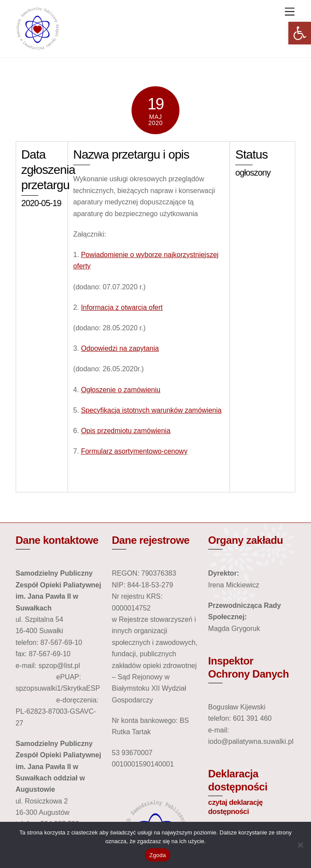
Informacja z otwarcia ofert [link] (122, 307)
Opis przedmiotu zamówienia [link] (126, 431)
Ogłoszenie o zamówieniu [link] (121, 390)
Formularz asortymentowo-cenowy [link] (134, 451)
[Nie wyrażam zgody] (300, 845)
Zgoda (158, 855)
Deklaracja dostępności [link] (238, 780)
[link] (300, 33)
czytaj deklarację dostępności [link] (235, 807)
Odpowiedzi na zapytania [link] (120, 348)
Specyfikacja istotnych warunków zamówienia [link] (151, 410)
